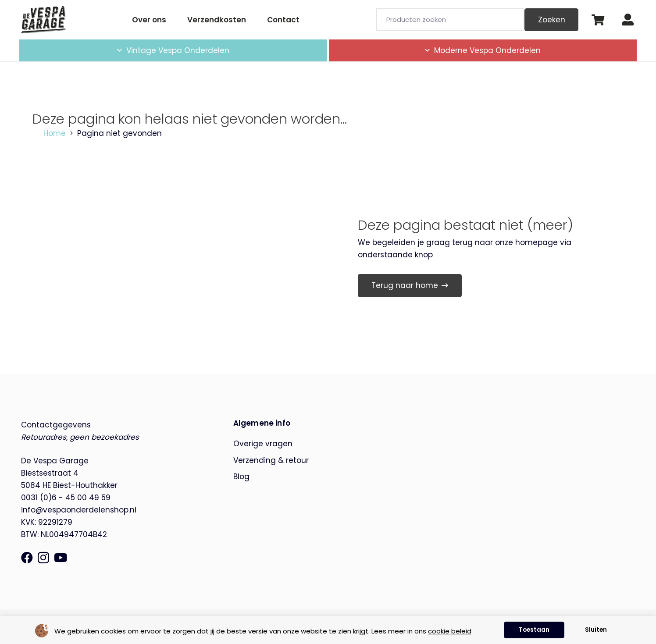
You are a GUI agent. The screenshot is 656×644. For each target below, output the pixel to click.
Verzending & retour (271, 460)
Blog (241, 477)
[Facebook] (27, 557)
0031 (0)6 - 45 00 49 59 (66, 498)
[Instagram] (43, 558)
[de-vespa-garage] (43, 20)
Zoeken (552, 20)
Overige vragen (263, 444)
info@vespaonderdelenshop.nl (79, 510)
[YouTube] (61, 557)
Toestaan (534, 630)
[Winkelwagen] (597, 20)
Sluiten (596, 630)
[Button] (628, 20)
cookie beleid (450, 631)
